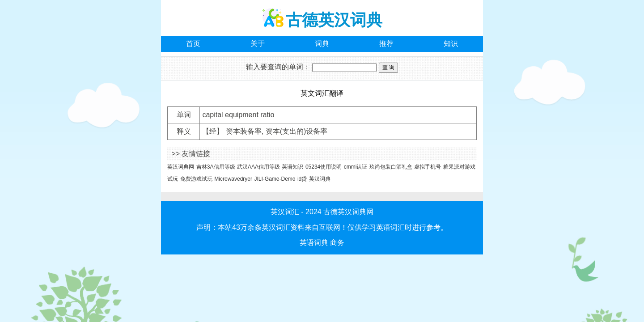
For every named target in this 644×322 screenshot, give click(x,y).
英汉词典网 (181, 167)
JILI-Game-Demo (275, 179)
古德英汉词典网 (348, 212)
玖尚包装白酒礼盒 (391, 167)
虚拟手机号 (428, 167)
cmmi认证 (356, 167)
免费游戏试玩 (196, 179)
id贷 (302, 179)
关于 (258, 44)
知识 (451, 44)
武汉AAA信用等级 (258, 167)
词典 (322, 44)
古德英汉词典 (334, 20)
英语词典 (314, 243)
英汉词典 (320, 179)
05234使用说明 (324, 167)
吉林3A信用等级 (216, 167)
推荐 (386, 44)
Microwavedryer (233, 179)
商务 (337, 243)
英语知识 (292, 167)
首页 (193, 44)
